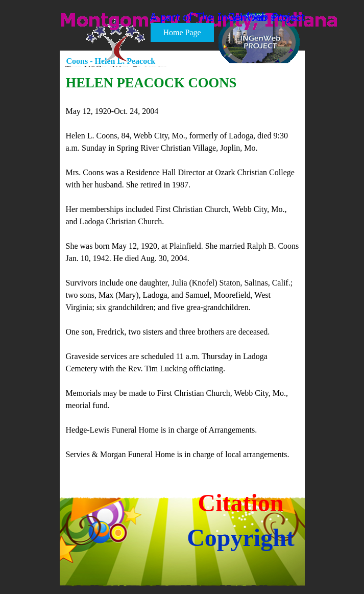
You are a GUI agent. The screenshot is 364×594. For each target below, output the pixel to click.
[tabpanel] (183, 267)
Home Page (182, 32)
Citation (241, 503)
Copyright (241, 538)
